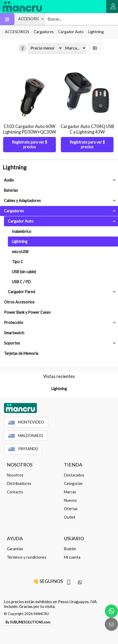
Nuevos (70, 500)
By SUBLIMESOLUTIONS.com (28, 622)
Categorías (73, 483)
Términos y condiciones (27, 557)
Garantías (15, 549)
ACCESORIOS (17, 32)
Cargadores (44, 32)
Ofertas (71, 509)
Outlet (70, 517)
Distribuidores (19, 483)
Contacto (15, 492)
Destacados (74, 475)
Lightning (96, 32)
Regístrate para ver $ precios (29, 144)
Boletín (70, 549)
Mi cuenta (72, 557)
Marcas (70, 492)
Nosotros (15, 475)
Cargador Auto (71, 32)
